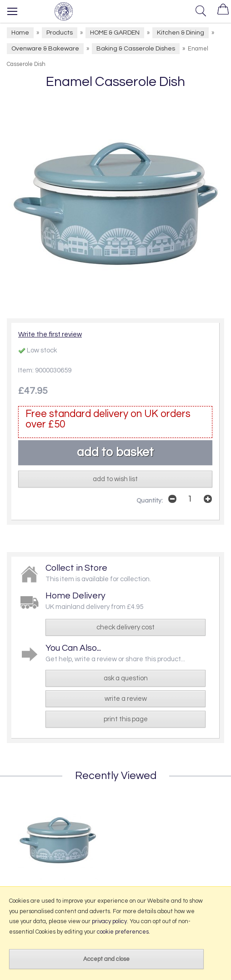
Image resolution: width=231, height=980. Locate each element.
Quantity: (150, 501)
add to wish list (115, 479)
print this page (126, 719)
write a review (126, 699)
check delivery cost (126, 627)
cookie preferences (123, 932)
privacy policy (109, 921)
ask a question (126, 678)
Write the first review (50, 334)
